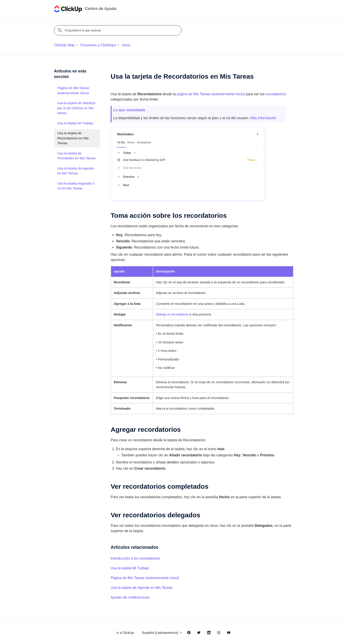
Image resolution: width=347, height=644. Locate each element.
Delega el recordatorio (172, 314)
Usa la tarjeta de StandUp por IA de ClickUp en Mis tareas (76, 108)
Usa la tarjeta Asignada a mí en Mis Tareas (76, 186)
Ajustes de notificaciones (130, 597)
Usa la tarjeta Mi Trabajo (130, 568)
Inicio (126, 45)
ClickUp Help (64, 45)
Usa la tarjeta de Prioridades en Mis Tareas (76, 156)
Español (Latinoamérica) (162, 633)
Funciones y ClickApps (98, 45)
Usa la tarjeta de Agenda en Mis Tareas (142, 588)
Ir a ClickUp (125, 633)
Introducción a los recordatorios (135, 558)
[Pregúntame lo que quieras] (118, 30)
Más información (263, 118)
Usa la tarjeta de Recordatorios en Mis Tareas (73, 138)
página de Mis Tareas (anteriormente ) (211, 94)
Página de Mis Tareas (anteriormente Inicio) (145, 578)
